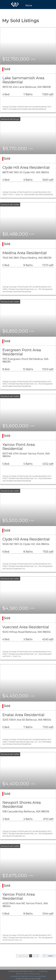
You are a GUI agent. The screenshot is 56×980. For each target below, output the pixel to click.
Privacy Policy (34, 974)
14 (44, 956)
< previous (22, 956)
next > (51, 956)
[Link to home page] (15, 5)
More (29, 5)
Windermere (42, 971)
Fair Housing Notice (38, 976)
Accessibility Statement (20, 976)
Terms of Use (21, 974)
